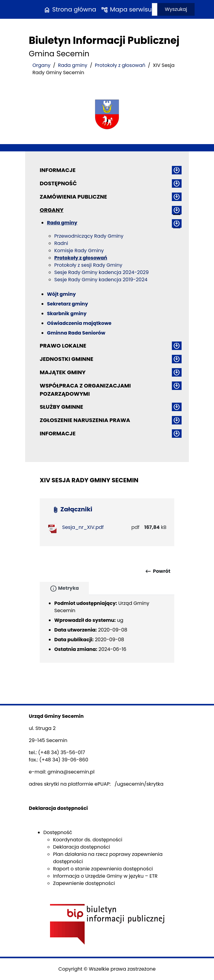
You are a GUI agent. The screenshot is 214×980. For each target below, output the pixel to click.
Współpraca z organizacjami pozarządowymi (85, 390)
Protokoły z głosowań (120, 65)
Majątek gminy (63, 372)
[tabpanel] (107, 629)
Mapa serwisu (126, 9)
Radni (61, 243)
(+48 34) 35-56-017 (62, 752)
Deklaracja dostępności (82, 847)
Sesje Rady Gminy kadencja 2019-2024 (101, 280)
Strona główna (70, 9)
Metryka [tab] (64, 589)
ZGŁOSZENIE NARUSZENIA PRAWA (85, 420)
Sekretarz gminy (67, 304)
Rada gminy (73, 65)
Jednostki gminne (67, 359)
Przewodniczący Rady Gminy (89, 236)
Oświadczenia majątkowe (79, 323)
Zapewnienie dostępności (84, 883)
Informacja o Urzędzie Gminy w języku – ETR (105, 876)
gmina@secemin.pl (71, 772)
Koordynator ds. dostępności (88, 840)
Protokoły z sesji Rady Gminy (88, 265)
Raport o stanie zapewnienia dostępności (103, 869)
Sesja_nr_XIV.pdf (83, 527)
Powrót (157, 571)
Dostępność (58, 183)
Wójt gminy (61, 294)
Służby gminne (61, 407)
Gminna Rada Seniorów (76, 333)
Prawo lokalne (63, 346)
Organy (41, 65)
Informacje (58, 170)
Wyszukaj (176, 9)
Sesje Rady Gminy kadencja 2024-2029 (102, 272)
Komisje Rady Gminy (79, 251)
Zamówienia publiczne (73, 197)
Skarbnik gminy (67, 313)
